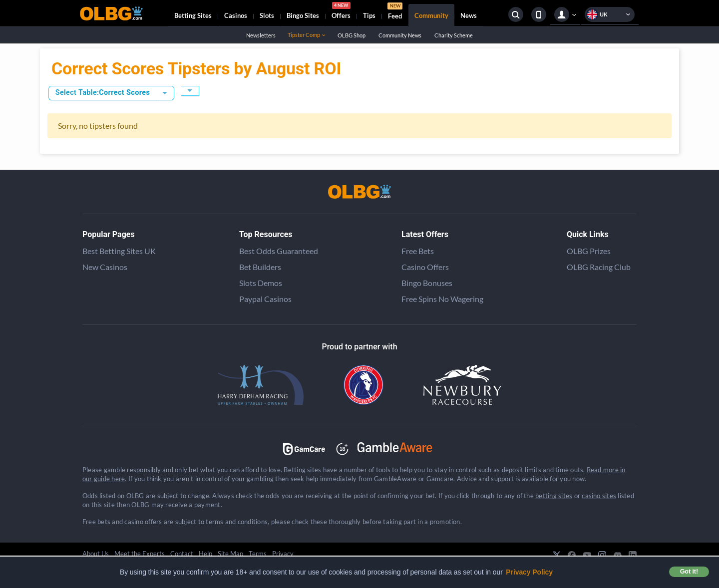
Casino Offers (425, 267)
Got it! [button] (689, 572)
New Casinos (105, 267)
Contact (182, 554)
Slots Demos (261, 283)
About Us (96, 554)
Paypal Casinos (265, 299)
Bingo (303, 15)
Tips (369, 15)
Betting (193, 15)
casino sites (599, 496)
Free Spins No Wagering (442, 299)
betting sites (554, 496)
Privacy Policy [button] (529, 572)
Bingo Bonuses (427, 283)
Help (205, 554)
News (469, 15)
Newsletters (261, 35)
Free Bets (418, 251)
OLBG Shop (351, 35)
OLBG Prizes (589, 251)
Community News (400, 35)
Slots (267, 15)
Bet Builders (260, 267)
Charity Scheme (453, 35)
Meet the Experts (140, 554)
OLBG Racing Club (599, 267)
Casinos (236, 15)
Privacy (283, 554)
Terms (258, 554)
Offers (341, 12)
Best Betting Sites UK (119, 251)
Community (431, 15)
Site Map (230, 554)
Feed (395, 12)
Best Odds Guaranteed (279, 251)
